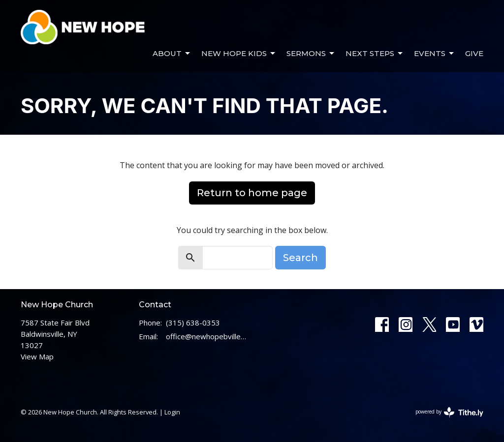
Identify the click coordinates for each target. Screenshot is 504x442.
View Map (37, 356)
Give (474, 53)
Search (300, 258)
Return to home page (252, 193)
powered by (449, 412)
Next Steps (375, 54)
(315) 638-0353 (193, 323)
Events (435, 54)
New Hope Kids (239, 54)
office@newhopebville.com (206, 336)
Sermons (311, 54)
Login (172, 412)
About (172, 54)
